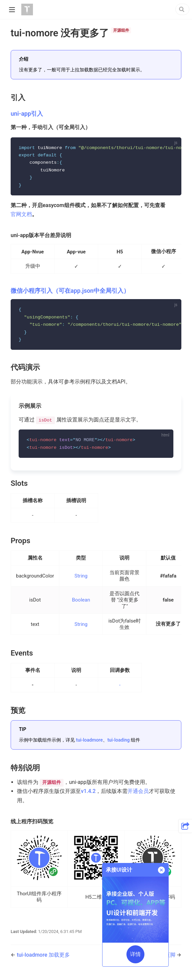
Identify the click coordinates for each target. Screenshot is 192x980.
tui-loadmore (89, 743)
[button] (185, 826)
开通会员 (138, 794)
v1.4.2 (88, 794)
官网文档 (21, 215)
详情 (135, 954)
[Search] (182, 9)
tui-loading (119, 743)
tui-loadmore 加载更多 (43, 958)
